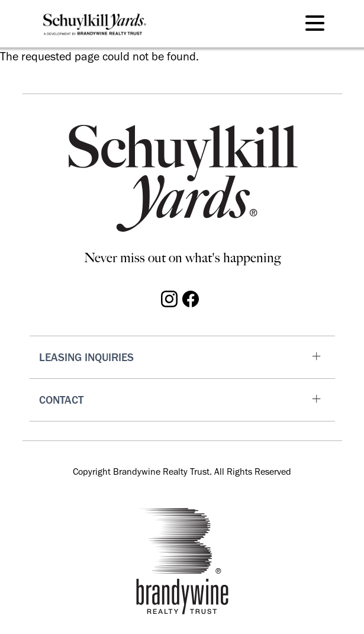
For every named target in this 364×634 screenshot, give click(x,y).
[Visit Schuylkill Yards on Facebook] (191, 298)
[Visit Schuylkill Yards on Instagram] (169, 298)
